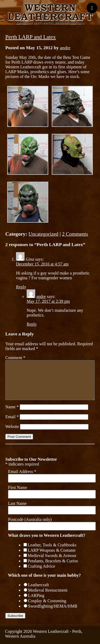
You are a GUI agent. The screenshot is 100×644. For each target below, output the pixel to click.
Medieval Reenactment (48, 590)
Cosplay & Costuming (47, 601)
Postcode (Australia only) (30, 519)
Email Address (22, 471)
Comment (15, 358)
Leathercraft (38, 585)
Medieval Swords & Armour (52, 556)
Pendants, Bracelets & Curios (53, 561)
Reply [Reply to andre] (32, 324)
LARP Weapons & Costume (52, 550)
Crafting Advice (41, 566)
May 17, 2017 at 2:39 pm (48, 301)
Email (12, 417)
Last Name (17, 503)
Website (12, 427)
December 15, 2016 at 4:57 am (42, 264)
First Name (18, 487)
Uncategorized (43, 234)
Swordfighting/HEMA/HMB (53, 606)
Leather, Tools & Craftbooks (52, 545)
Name (12, 407)
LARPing (36, 595)
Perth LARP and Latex (31, 37)
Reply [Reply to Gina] (21, 287)
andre (65, 48)
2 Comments (75, 234)
